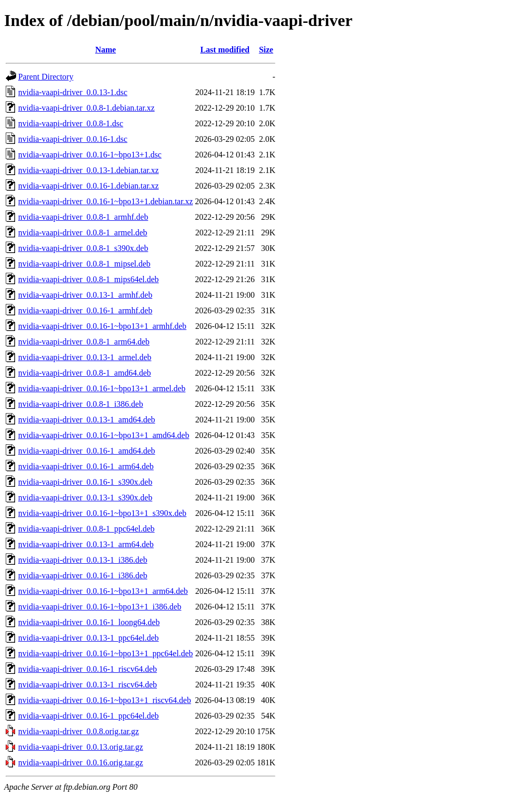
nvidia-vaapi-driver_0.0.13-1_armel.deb (85, 357)
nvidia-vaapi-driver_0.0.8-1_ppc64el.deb (87, 529)
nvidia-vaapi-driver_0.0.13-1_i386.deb (83, 560)
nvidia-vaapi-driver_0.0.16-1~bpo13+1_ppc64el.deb (105, 653)
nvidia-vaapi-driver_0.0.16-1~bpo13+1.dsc (90, 155)
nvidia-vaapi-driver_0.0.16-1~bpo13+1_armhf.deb (102, 326)
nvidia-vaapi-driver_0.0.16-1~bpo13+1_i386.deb (100, 607)
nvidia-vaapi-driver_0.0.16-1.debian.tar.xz (89, 186)
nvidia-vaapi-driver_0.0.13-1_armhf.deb (85, 295)
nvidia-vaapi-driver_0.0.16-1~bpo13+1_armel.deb (102, 388)
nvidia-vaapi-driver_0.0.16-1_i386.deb (83, 575)
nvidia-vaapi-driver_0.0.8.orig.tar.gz (78, 731)
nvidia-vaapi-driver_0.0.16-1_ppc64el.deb (89, 716)
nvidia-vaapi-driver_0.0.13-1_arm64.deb (86, 544)
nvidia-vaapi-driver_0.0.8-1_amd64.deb (84, 373)
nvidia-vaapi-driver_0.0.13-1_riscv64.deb (88, 685)
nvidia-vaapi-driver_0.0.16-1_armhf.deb (85, 310)
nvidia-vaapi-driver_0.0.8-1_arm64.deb (84, 342)
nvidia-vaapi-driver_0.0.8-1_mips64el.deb (89, 279)
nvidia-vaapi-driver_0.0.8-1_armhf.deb (83, 217)
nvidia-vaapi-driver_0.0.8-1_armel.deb (83, 233)
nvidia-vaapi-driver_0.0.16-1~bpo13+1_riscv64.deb (105, 700)
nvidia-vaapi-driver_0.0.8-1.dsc (71, 123)
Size (266, 50)
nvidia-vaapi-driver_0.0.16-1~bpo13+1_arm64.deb (103, 591)
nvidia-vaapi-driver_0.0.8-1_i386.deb (81, 404)
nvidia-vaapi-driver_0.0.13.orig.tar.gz (81, 747)
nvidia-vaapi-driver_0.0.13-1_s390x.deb (85, 498)
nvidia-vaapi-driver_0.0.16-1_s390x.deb (85, 482)
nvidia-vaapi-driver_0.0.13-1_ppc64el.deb (89, 638)
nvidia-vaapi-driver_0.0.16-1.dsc (73, 139)
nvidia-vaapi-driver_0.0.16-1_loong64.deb (89, 622)
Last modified (225, 50)
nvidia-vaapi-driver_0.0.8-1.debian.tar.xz (87, 108)
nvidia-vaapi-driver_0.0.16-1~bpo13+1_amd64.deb (104, 435)
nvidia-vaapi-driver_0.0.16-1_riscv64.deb (88, 669)
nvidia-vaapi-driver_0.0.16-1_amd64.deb (87, 451)
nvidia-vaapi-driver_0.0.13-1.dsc (73, 92)
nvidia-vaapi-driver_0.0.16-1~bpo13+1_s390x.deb (102, 513)
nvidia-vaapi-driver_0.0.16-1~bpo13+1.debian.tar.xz (105, 201)
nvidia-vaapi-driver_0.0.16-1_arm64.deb (86, 466)
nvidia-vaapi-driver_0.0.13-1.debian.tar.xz (89, 170)
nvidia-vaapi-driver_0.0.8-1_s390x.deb (83, 248)
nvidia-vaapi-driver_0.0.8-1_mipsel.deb (84, 264)
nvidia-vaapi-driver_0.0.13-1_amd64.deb (87, 420)
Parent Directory (46, 77)
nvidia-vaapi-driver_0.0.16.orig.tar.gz (81, 762)
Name (105, 50)
